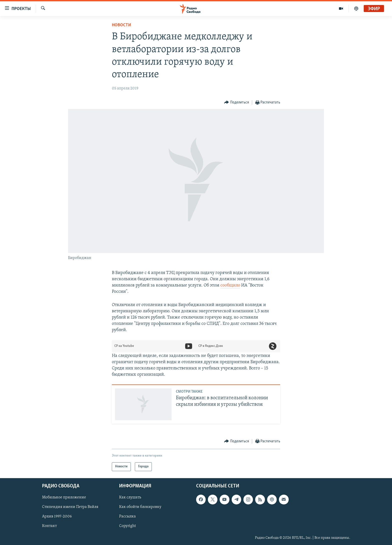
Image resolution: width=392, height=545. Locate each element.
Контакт (49, 526)
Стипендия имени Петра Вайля (70, 507)
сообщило (230, 285)
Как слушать (130, 497)
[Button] (237, 103)
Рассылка (127, 516)
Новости (121, 25)
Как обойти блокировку (140, 507)
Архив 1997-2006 (57, 516)
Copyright (127, 526)
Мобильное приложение (64, 497)
